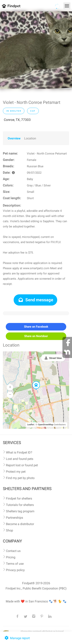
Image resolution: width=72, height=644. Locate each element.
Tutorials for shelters (20, 505)
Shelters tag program (20, 511)
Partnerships (14, 518)
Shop (10, 530)
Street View (55, 358)
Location (30, 138)
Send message (35, 300)
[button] (33, 381)
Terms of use (15, 564)
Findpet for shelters (19, 498)
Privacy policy (15, 570)
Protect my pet (16, 472)
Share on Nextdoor (36, 336)
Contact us (13, 551)
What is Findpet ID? (19, 452)
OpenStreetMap (46, 425)
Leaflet (31, 425)
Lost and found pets (20, 459)
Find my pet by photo (20, 478)
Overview (14, 138)
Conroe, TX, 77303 (17, 120)
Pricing (11, 557)
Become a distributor (20, 524)
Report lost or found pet (22, 465)
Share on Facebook (36, 327)
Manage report (17, 638)
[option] (36, 50)
